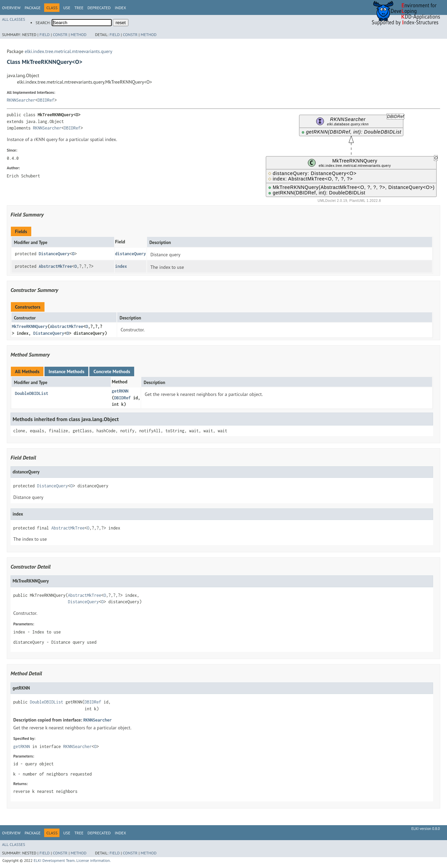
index (121, 266)
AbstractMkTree (55, 266)
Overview (11, 8)
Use (67, 8)
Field (44, 34)
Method (79, 34)
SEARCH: (43, 23)
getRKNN (120, 391)
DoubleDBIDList (32, 393)
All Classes (14, 19)
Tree (79, 8)
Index (120, 8)
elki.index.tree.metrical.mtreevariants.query (69, 51)
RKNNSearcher (21, 100)
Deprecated (99, 8)
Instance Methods (66, 371)
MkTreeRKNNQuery (30, 326)
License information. (94, 860)
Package (32, 8)
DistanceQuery (54, 254)
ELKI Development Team (54, 860)
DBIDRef (46, 100)
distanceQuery (131, 254)
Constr (60, 34)
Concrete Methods (112, 371)
